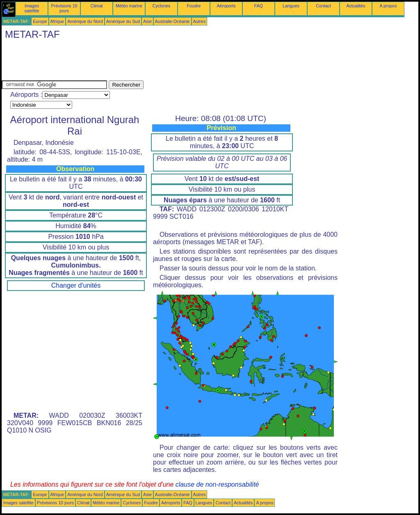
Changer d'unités (76, 285)
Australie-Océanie (172, 21)
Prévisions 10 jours (64, 8)
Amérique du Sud (123, 21)
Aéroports (226, 6)
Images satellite (32, 8)
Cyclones (162, 6)
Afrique (57, 21)
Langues (291, 6)
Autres (200, 21)
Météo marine (129, 6)
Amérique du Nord (85, 21)
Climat (96, 6)
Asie (147, 21)
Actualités (356, 6)
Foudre (194, 6)
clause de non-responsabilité (217, 484)
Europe (40, 21)
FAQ (259, 6)
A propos (388, 6)
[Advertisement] (151, 62)
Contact (323, 6)
